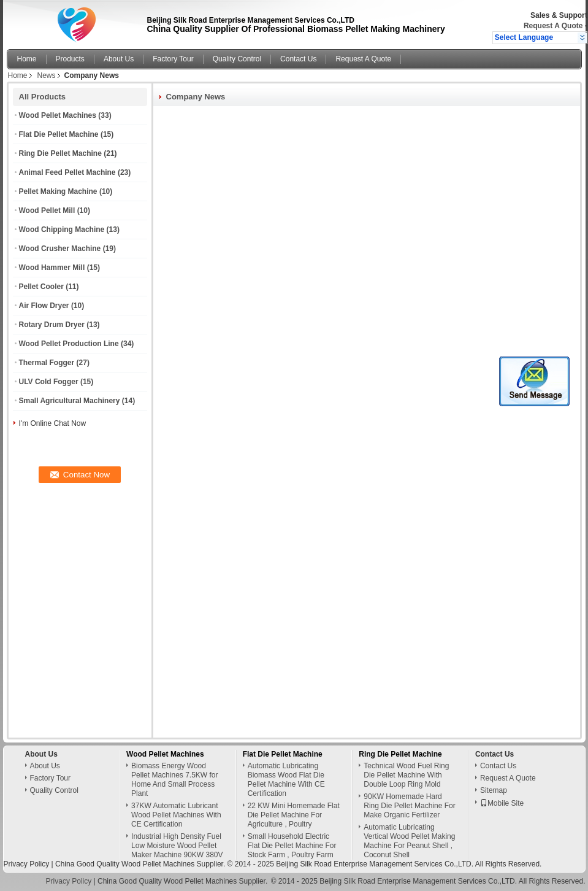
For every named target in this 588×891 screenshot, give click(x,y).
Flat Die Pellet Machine (59, 134)
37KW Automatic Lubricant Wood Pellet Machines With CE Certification (176, 815)
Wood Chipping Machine (62, 229)
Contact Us (298, 59)
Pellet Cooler (41, 287)
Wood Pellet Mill (47, 210)
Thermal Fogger (47, 363)
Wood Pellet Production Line (69, 344)
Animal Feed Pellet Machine (67, 172)
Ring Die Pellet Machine (60, 153)
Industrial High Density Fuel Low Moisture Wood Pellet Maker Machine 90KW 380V (177, 846)
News (47, 75)
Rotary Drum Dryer (52, 325)
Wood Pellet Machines (58, 115)
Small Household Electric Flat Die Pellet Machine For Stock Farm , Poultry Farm (292, 846)
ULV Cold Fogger (49, 382)
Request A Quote (553, 26)
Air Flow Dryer (44, 306)
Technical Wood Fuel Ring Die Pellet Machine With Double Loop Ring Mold (406, 775)
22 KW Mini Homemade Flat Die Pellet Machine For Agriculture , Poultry (294, 815)
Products (70, 59)
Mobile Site (502, 803)
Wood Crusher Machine (60, 249)
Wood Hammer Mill (52, 268)
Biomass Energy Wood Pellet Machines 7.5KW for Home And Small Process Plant (174, 780)
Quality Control (237, 59)
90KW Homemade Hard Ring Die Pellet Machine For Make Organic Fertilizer (409, 806)
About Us (119, 59)
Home (27, 59)
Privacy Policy (27, 864)
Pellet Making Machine (58, 191)
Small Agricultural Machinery (70, 401)
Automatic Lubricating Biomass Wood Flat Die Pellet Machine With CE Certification (286, 780)
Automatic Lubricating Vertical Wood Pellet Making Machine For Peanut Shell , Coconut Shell (409, 841)
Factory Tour (173, 59)
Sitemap (494, 790)
